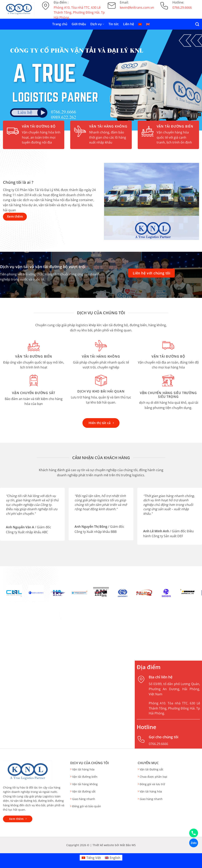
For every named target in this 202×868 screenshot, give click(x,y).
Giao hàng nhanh (84, 799)
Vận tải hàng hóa (83, 769)
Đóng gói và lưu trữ (152, 784)
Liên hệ (129, 24)
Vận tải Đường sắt (151, 769)
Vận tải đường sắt (84, 791)
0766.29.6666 (158, 744)
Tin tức (114, 24)
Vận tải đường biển (85, 777)
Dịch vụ (97, 24)
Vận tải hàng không (85, 784)
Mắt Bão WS (128, 845)
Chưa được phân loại (153, 777)
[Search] (197, 24)
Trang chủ (60, 24)
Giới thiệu (79, 24)
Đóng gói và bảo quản (87, 806)
